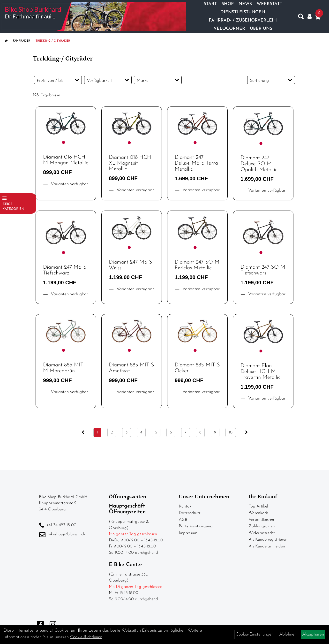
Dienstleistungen (243, 12)
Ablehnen (288, 634)
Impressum (188, 533)
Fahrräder (22, 41)
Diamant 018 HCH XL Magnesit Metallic (130, 163)
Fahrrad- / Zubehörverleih (243, 20)
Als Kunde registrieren (268, 540)
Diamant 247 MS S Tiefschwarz (65, 270)
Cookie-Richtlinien (86, 637)
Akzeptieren (313, 634)
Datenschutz (190, 513)
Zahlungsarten (262, 526)
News (245, 4)
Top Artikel (258, 506)
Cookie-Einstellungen (255, 634)
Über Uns (261, 29)
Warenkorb (258, 513)
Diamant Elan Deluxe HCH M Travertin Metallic (261, 372)
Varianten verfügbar (69, 184)
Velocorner (229, 29)
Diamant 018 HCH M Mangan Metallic (66, 160)
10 (231, 432)
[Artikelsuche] (301, 18)
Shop (228, 4)
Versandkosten (261, 520)
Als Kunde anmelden (267, 546)
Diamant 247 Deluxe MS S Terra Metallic (196, 163)
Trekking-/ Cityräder (53, 41)
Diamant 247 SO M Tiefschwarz (263, 270)
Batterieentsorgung (196, 526)
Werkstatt (269, 4)
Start (210, 4)
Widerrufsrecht (262, 533)
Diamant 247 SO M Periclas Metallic (197, 265)
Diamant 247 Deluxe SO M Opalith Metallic (259, 164)
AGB (183, 520)
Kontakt (186, 506)
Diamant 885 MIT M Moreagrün (63, 368)
